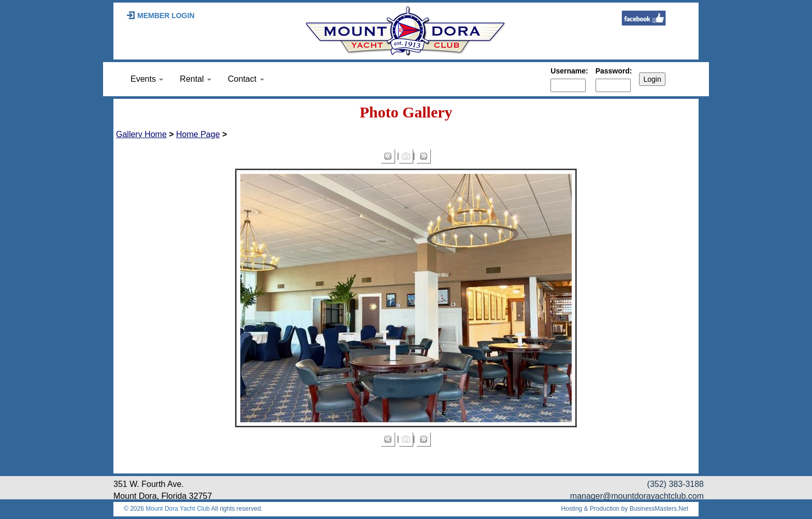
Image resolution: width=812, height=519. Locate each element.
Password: (614, 71)
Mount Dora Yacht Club (178, 509)
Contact (246, 79)
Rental (195, 79)
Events (147, 79)
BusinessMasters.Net (659, 509)
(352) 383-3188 (676, 484)
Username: (569, 71)
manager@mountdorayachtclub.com (637, 496)
